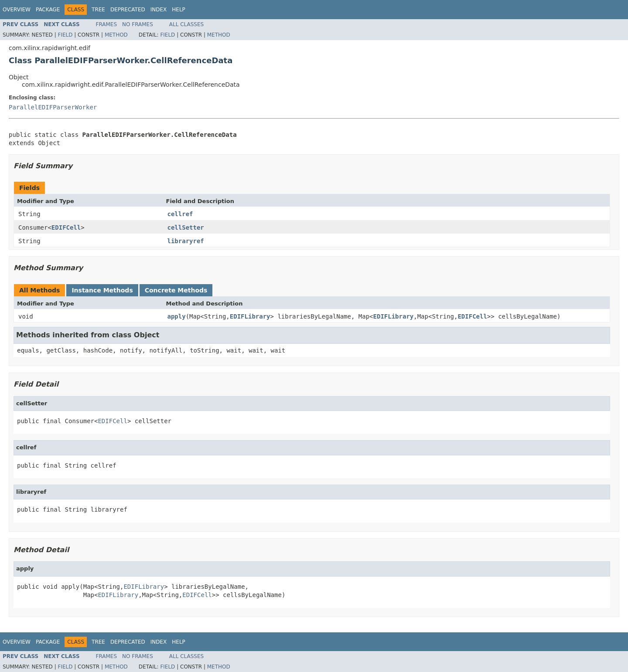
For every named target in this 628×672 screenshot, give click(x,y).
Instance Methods (102, 290)
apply (177, 316)
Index (159, 10)
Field (65, 35)
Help (179, 10)
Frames (107, 24)
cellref (180, 214)
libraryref (186, 241)
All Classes (186, 24)
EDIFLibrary (250, 316)
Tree (98, 10)
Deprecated (128, 10)
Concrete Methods (176, 290)
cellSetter (186, 227)
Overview (17, 10)
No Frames (138, 24)
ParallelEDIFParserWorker (53, 107)
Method (116, 35)
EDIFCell (66, 227)
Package (48, 10)
